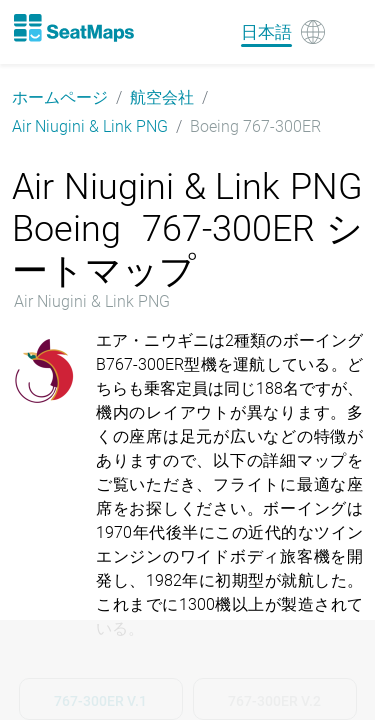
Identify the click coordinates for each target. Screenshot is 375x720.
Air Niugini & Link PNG (90, 126)
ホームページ (60, 97)
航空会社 (162, 97)
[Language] (283, 32)
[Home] (73, 28)
